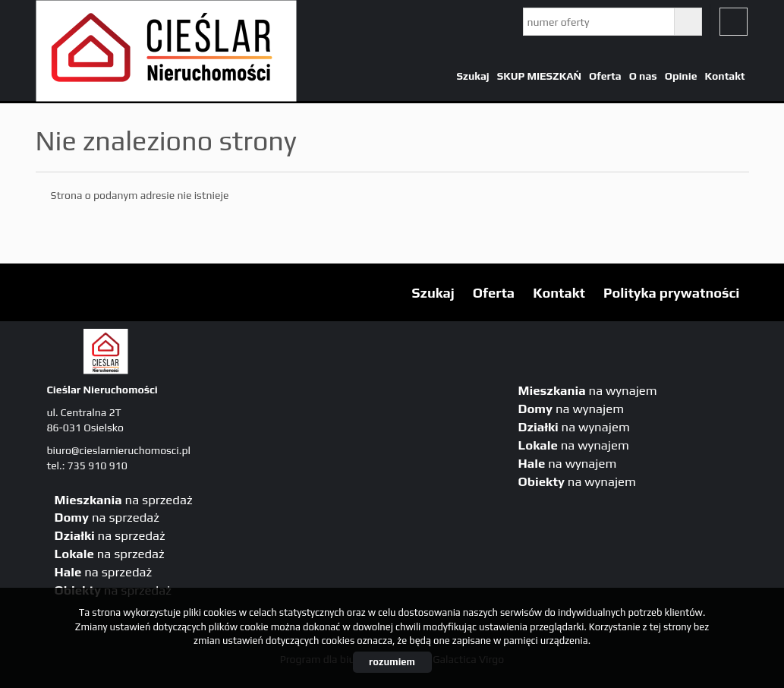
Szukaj (472, 76)
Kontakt (724, 76)
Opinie (681, 76)
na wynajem (588, 390)
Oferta (605, 76)
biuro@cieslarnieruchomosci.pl (119, 450)
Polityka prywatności (671, 293)
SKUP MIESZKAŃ (539, 76)
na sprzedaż (124, 500)
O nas (643, 76)
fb (734, 22)
